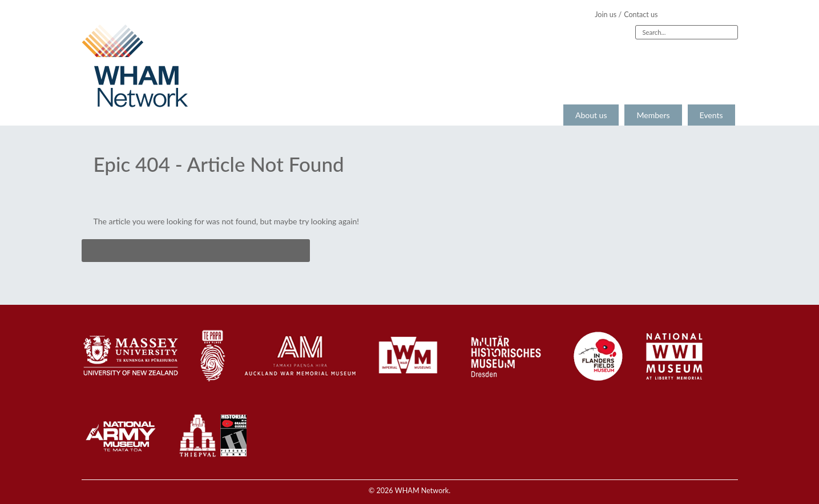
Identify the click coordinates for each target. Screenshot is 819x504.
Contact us (641, 15)
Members (653, 115)
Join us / (608, 15)
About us (591, 115)
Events (711, 115)
